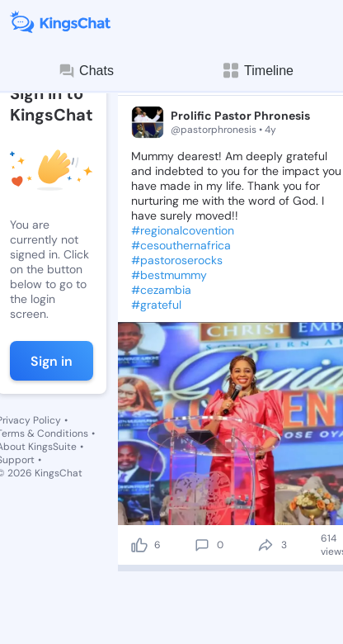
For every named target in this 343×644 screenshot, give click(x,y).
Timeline (257, 71)
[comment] (202, 545)
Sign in (52, 361)
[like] (139, 545)
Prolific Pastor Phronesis (240, 116)
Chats (86, 71)
